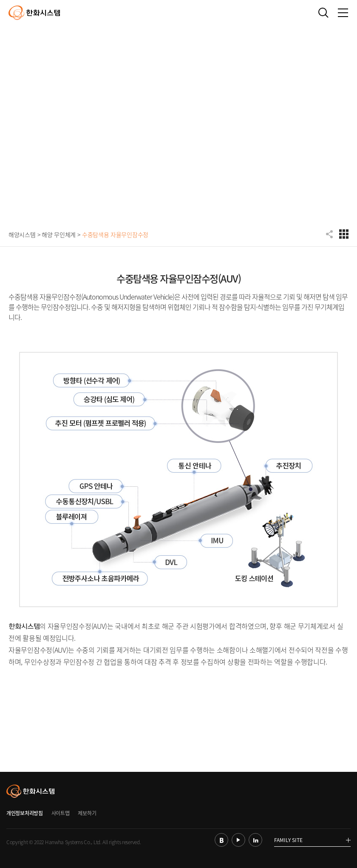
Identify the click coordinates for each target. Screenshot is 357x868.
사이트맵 (61, 813)
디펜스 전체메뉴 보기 (344, 234)
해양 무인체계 (59, 234)
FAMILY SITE (312, 841)
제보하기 (87, 813)
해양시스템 (22, 234)
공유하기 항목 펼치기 (330, 234)
